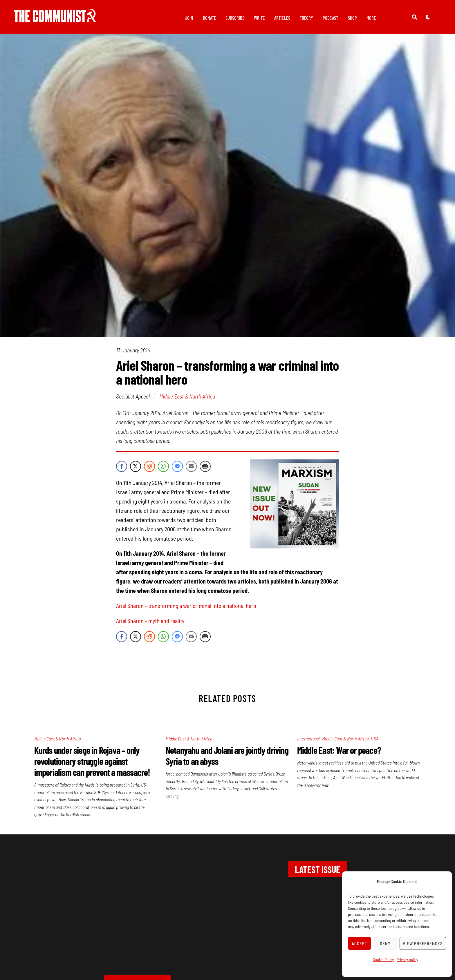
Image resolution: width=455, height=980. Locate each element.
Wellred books (255, 929)
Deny (385, 943)
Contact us (92, 929)
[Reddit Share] (149, 470)
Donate (209, 18)
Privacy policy (407, 960)
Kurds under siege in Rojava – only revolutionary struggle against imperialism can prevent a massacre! (92, 764)
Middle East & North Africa (187, 399)
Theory (306, 18)
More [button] (371, 18)
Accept (360, 943)
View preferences (423, 943)
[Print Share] (205, 470)
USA (375, 742)
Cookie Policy (383, 960)
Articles (282, 18)
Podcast (330, 18)
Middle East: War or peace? (339, 753)
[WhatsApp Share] (163, 470)
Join (189, 18)
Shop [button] (352, 18)
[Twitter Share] (136, 470)
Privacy (127, 929)
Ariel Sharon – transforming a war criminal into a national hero (186, 609)
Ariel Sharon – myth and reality (150, 624)
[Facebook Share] (122, 470)
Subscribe (235, 18)
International (308, 742)
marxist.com (302, 929)
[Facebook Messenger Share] (177, 470)
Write (259, 18)
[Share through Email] (191, 470)
